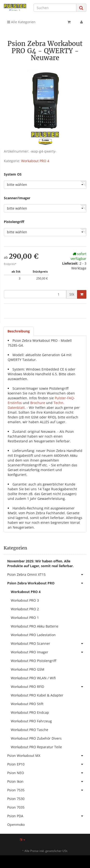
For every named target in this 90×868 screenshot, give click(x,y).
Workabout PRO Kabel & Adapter (37, 695)
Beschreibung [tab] (19, 331)
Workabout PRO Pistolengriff (33, 661)
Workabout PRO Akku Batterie (35, 626)
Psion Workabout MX (47, 756)
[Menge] (35, 294)
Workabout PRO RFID (49, 687)
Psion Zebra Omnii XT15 (47, 575)
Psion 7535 (47, 790)
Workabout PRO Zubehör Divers (36, 738)
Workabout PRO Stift (27, 704)
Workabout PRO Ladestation (33, 635)
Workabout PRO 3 (25, 600)
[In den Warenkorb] (82, 294)
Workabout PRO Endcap (30, 712)
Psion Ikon (47, 782)
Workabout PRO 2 (25, 609)
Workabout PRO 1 (25, 618)
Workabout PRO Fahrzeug (31, 721)
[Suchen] (55, 8)
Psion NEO (47, 773)
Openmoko (16, 825)
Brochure (38, 403)
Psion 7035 (16, 807)
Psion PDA (47, 816)
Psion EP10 (47, 764)
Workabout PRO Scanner (49, 644)
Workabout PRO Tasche (30, 730)
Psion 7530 (16, 799)
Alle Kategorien (21, 22)
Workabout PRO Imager (49, 652)
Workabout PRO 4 (35, 161)
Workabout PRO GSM (28, 669)
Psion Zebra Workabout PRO (47, 583)
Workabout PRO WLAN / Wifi (33, 678)
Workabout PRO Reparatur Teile (36, 747)
